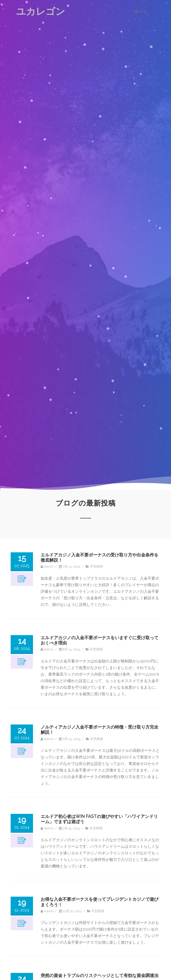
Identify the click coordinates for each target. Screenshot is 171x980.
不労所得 (96, 567)
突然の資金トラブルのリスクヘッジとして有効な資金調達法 (100, 975)
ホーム (141, 11)
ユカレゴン (41, 11)
